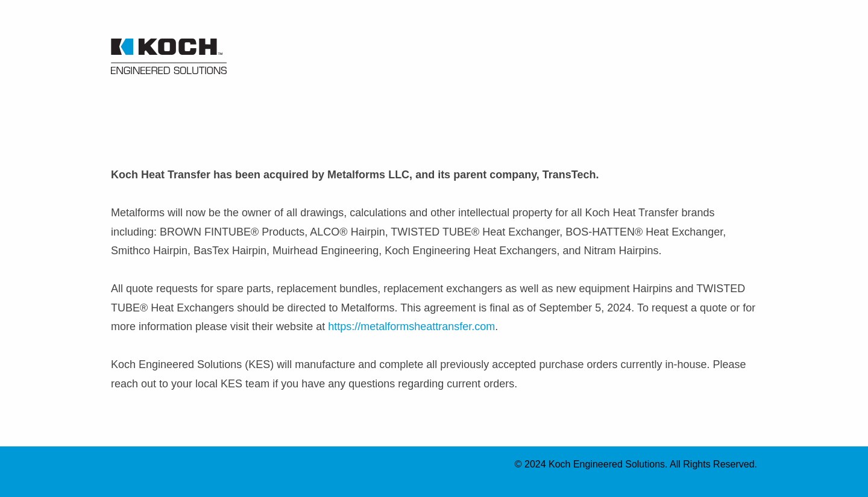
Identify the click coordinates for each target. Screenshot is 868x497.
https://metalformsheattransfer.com (411, 327)
